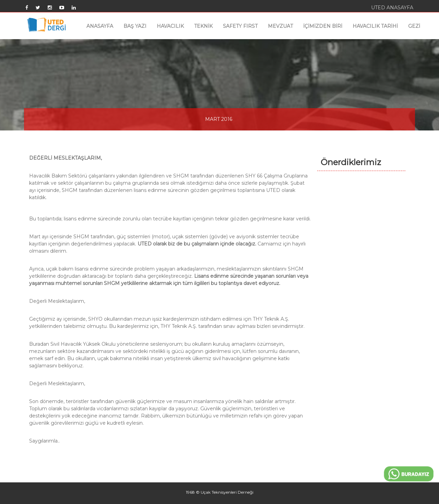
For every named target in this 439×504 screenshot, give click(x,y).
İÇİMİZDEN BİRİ (323, 26)
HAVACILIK (170, 26)
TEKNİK (203, 26)
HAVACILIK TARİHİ (375, 26)
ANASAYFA (100, 26)
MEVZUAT (280, 26)
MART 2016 (219, 119)
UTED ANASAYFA (392, 8)
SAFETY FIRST (240, 26)
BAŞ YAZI (135, 26)
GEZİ (414, 26)
